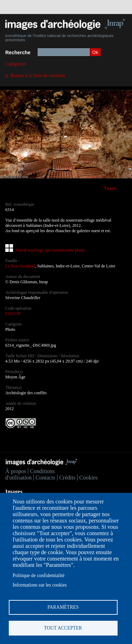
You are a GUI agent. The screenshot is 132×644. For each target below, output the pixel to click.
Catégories (16, 64)
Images (14, 492)
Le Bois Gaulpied (20, 266)
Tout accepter (63, 628)
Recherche (18, 52)
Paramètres (63, 607)
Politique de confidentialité (39, 575)
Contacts (45, 478)
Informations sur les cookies (40, 585)
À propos (16, 471)
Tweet (110, 188)
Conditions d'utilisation (30, 474)
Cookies (88, 478)
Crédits (67, 478)
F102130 (13, 314)
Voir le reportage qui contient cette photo (50, 250)
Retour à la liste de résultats (38, 76)
